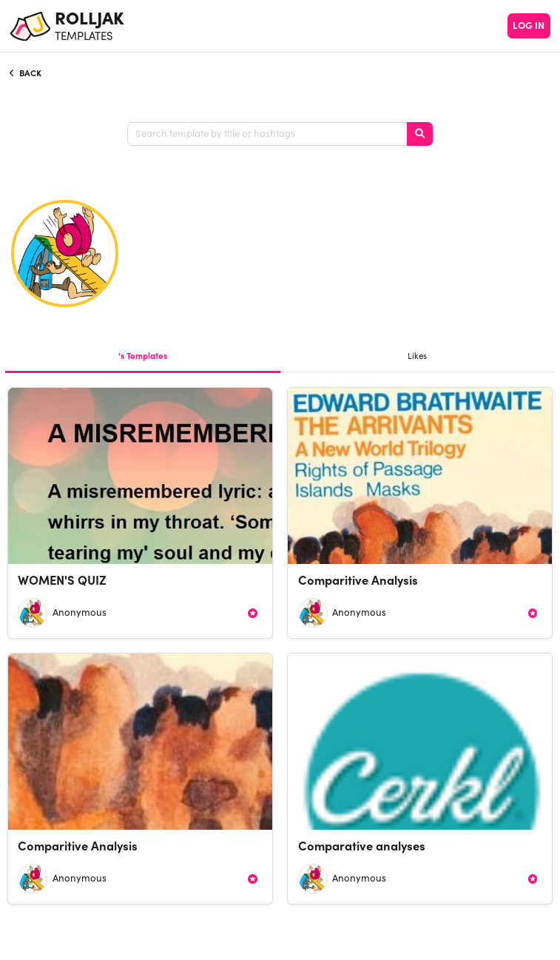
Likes (417, 356)
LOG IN (529, 26)
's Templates (143, 356)
